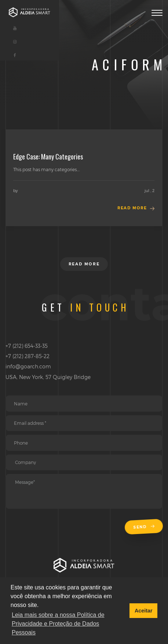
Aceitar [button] (144, 611)
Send (144, 527)
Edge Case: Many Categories (48, 157)
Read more (132, 208)
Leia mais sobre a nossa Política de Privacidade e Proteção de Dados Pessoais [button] (58, 624)
